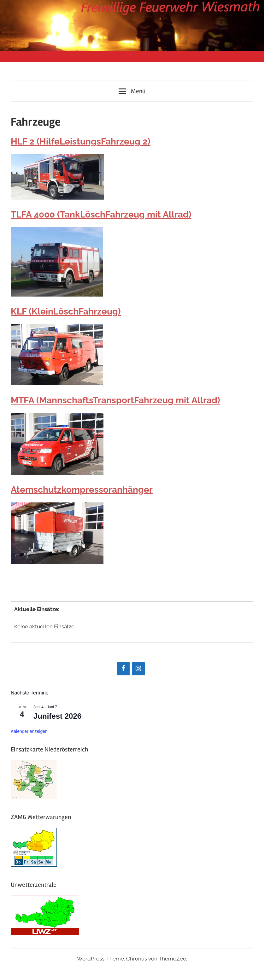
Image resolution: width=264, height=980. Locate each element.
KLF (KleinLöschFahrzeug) (66, 312)
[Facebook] (123, 669)
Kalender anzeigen (29, 731)
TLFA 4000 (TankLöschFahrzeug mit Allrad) (101, 215)
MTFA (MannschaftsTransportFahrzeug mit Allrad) (115, 400)
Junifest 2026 (57, 716)
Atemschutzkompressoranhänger (82, 490)
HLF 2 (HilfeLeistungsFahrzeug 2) (81, 142)
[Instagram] (138, 669)
